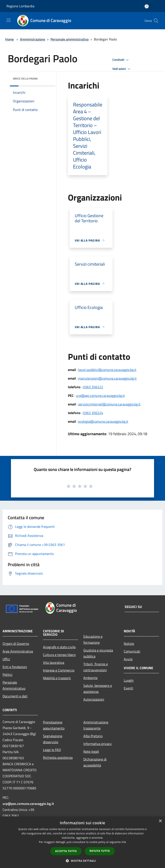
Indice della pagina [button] (25, 79)
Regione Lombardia (20, 6)
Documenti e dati (15, 696)
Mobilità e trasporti (57, 678)
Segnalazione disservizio (53, 739)
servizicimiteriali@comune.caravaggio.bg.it (109, 404)
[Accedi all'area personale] (147, 6)
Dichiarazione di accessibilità (95, 762)
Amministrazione (33, 39)
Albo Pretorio (93, 736)
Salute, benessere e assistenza (98, 689)
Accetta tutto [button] (66, 851)
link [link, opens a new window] (124, 842)
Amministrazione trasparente (96, 725)
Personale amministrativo (70, 39)
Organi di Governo (16, 644)
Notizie (129, 644)
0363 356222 (93, 387)
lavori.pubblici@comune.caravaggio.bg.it (107, 370)
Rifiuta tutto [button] (100, 851)
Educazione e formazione (93, 639)
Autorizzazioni (94, 699)
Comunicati (132, 651)
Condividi (121, 60)
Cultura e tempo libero (59, 655)
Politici (8, 675)
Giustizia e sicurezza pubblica (98, 653)
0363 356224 (93, 413)
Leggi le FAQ (52, 750)
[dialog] (82, 842)
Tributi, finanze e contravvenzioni (96, 667)
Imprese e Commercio (59, 670)
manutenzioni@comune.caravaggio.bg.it (107, 378)
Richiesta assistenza (58, 757)
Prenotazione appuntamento (54, 725)
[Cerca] (156, 21)
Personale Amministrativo (14, 685)
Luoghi (129, 680)
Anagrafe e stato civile (59, 647)
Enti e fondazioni (15, 667)
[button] (82, 861)
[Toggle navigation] (9, 20)
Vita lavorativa (54, 662)
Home (9, 39)
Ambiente (90, 678)
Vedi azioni (122, 69)
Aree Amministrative (18, 651)
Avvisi (128, 659)
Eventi (128, 688)
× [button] (160, 821)
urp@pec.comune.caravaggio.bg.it (100, 396)
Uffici (6, 659)
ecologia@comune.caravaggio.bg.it (103, 421)
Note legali (91, 751)
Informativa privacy (98, 744)
